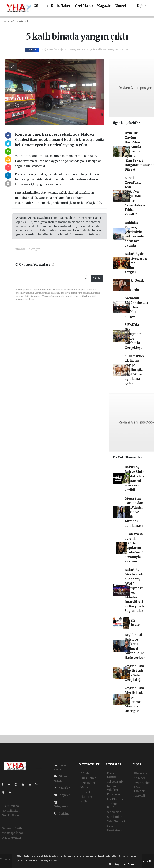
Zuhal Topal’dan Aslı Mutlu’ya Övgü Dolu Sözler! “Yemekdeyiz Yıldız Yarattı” (135, 196)
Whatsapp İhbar (13, 833)
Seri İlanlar (114, 817)
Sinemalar (114, 812)
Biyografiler (142, 783)
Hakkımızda (10, 806)
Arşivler (62, 795)
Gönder (97, 278)
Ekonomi (87, 797)
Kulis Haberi (61, 6)
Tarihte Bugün (112, 806)
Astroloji (139, 796)
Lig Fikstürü (115, 799)
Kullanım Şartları (14, 828)
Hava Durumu (113, 775)
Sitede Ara (140, 773)
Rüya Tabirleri (139, 789)
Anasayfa (10, 22)
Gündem (41, 6)
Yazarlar (62, 788)
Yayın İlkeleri (11, 811)
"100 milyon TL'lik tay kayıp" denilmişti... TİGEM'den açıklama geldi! (134, 370)
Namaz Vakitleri (112, 788)
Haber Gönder (12, 838)
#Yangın (34, 249)
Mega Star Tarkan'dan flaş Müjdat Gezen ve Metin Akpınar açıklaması (134, 512)
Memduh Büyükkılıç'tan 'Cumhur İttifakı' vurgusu (136, 307)
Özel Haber (84, 6)
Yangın (21, 156)
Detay (114, 864)
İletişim (61, 814)
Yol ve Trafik (115, 782)
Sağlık (85, 802)
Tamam (131, 864)
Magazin (104, 6)
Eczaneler (114, 794)
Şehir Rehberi (116, 821)
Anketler (139, 778)
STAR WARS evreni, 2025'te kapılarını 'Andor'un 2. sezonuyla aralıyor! (134, 548)
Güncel (120, 6)
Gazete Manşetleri (114, 828)
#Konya (20, 249)
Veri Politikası (11, 815)
